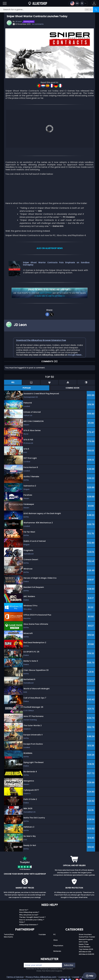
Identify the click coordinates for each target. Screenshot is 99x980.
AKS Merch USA (85, 952)
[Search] (96, 10)
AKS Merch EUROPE (86, 954)
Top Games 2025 (86, 949)
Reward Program (86, 939)
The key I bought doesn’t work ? (32, 917)
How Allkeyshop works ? (29, 912)
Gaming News (29, 22)
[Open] (5, 3)
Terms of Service (15, 977)
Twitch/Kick (9, 934)
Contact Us (64, 977)
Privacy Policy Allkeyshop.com (41, 977)
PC (55, 934)
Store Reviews (85, 947)
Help (90, 976)
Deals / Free (84, 944)
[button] (94, 3)
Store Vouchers (85, 934)
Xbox (55, 940)
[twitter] (52, 314)
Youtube (42, 934)
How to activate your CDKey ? (32, 920)
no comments (38, 24)
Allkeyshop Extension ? (29, 925)
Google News (75, 355)
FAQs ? (22, 922)
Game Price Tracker (87, 937)
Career (76, 977)
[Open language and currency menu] (78, 3)
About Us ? (24, 910)
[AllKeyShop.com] (38, 3)
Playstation (58, 946)
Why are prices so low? (29, 915)
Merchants (8, 937)
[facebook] (47, 314)
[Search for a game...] (50, 10)
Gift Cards (83, 942)
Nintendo (57, 951)
